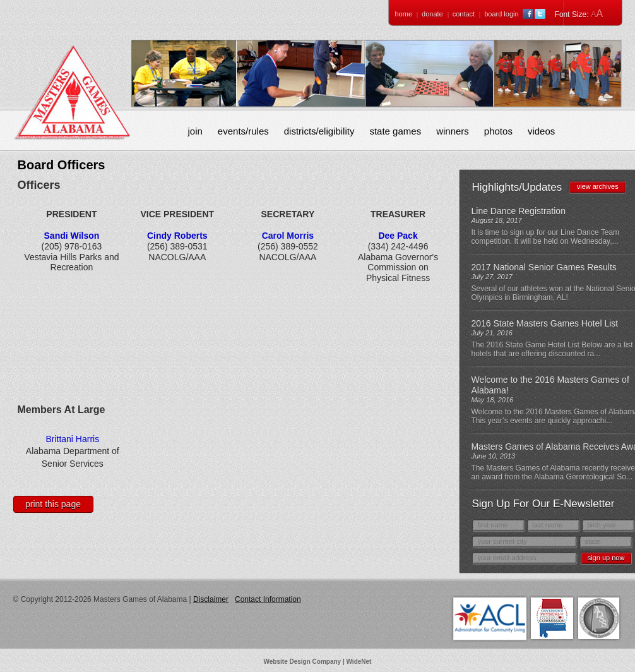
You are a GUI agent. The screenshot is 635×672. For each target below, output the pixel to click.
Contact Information (268, 599)
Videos (541, 131)
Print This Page (53, 504)
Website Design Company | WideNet (318, 662)
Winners (453, 131)
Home (404, 14)
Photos (498, 131)
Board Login (501, 14)
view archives (598, 186)
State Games (395, 131)
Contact (464, 14)
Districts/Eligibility (319, 131)
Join (195, 131)
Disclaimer (211, 599)
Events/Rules (243, 131)
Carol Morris (288, 236)
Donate (432, 14)
